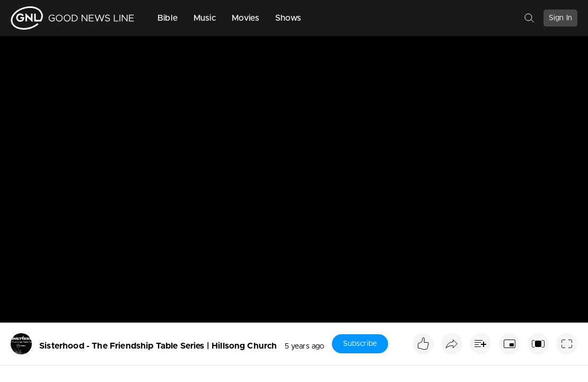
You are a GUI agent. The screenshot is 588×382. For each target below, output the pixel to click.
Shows (288, 18)
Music (205, 18)
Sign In (560, 18)
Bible (168, 18)
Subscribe (360, 344)
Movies (245, 18)
